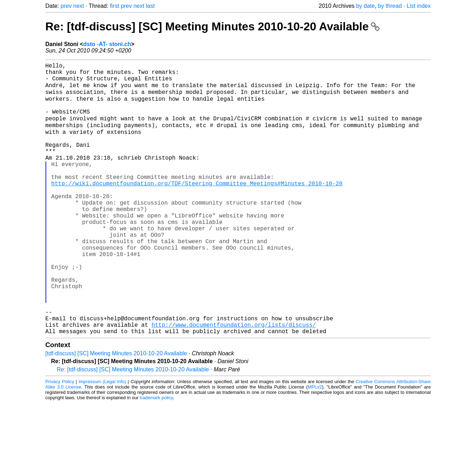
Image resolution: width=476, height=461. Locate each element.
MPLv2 (315, 445)
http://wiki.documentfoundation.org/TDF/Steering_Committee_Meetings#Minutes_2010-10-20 (197, 208)
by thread (390, 6)
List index (419, 6)
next (79, 6)
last (150, 6)
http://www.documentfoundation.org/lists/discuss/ (234, 381)
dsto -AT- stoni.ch (107, 44)
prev (66, 6)
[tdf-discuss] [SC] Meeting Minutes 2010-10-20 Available (116, 411)
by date (365, 6)
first (115, 6)
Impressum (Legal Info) (102, 439)
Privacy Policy (60, 439)
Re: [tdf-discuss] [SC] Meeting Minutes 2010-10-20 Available (212, 26)
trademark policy (156, 455)
